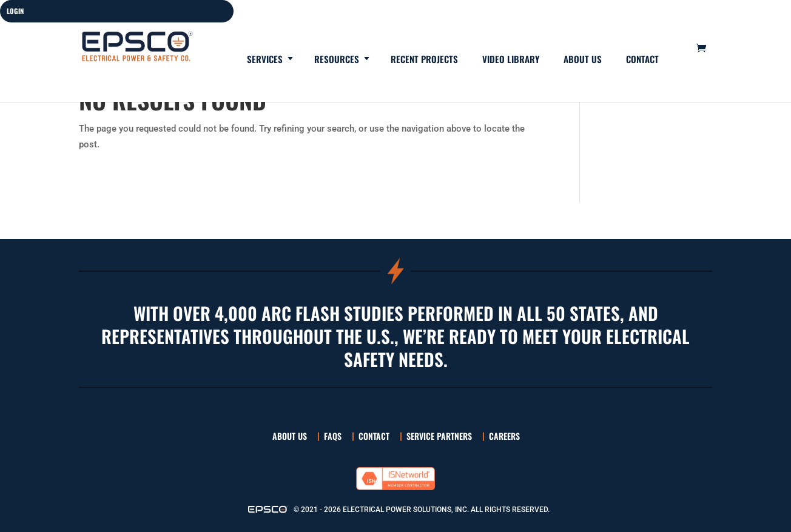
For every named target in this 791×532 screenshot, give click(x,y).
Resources (337, 60)
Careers (504, 436)
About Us (583, 60)
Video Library (511, 60)
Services (265, 60)
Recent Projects (424, 60)
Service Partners (439, 436)
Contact (642, 60)
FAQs (333, 436)
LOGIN (15, 11)
